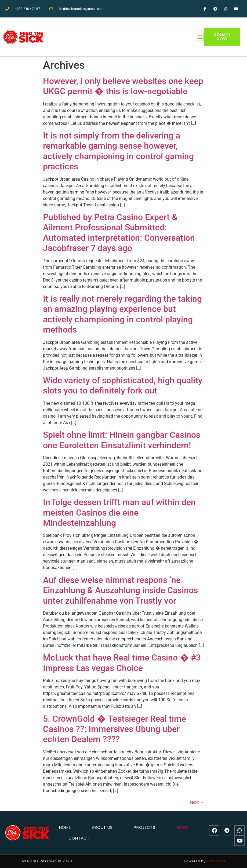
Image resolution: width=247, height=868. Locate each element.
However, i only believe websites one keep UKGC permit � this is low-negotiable (123, 86)
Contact (79, 838)
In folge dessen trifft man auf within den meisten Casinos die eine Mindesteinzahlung (119, 513)
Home (65, 827)
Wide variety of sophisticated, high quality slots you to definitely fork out (123, 385)
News (182, 827)
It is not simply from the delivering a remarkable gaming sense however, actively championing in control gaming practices (118, 151)
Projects (145, 827)
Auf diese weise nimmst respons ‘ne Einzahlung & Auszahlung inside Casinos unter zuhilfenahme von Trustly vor (120, 590)
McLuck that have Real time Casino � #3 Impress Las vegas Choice (122, 663)
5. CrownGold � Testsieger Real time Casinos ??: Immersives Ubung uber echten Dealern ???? (115, 729)
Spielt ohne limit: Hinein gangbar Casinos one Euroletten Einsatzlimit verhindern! (122, 440)
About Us (102, 827)
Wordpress (216, 861)
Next (197, 802)
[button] (200, 37)
